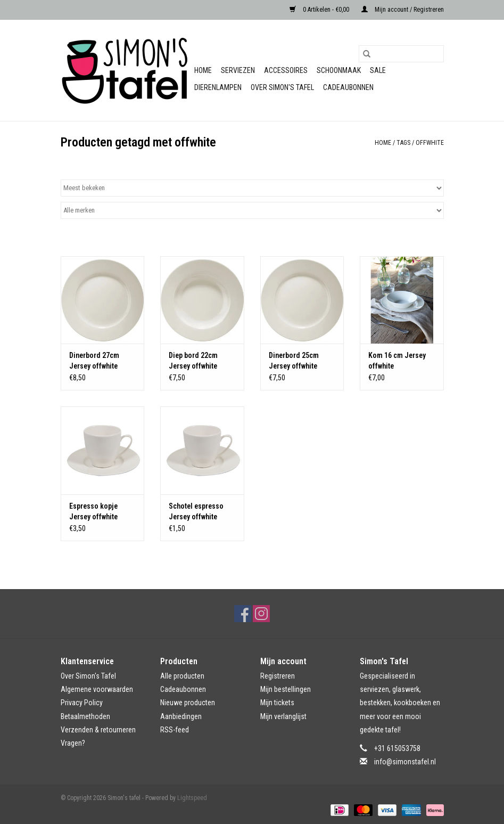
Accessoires (286, 70)
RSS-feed (175, 730)
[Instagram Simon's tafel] (261, 614)
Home (203, 70)
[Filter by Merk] (252, 210)
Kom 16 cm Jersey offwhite (397, 361)
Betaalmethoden (85, 716)
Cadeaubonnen (348, 87)
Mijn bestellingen (286, 689)
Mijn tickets (277, 703)
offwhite (430, 143)
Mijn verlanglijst (283, 716)
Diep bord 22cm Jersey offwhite (193, 361)
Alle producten (182, 676)
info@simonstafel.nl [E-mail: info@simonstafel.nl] (405, 762)
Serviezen (238, 70)
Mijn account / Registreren (403, 10)
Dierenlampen (218, 87)
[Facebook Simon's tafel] (243, 614)
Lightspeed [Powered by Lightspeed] (192, 798)
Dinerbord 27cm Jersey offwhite (94, 361)
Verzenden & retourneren (98, 730)
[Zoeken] (401, 54)
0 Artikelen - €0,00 (320, 10)
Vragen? (73, 743)
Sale (378, 70)
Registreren (278, 676)
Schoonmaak (339, 70)
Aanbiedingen (181, 716)
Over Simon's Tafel (282, 87)
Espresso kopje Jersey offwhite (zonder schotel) (96, 512)
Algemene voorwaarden (97, 689)
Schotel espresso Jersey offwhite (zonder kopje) (196, 512)
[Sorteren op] (252, 188)
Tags (403, 143)
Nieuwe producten (188, 703)
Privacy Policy (82, 703)
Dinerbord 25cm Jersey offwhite (294, 361)
